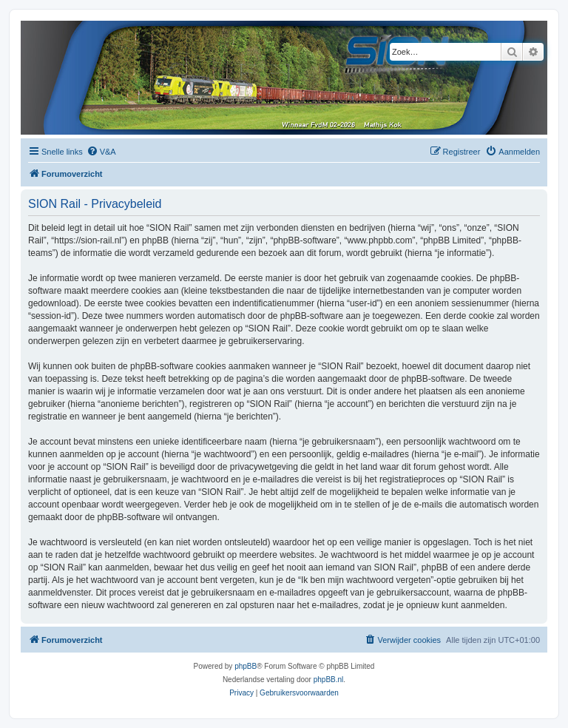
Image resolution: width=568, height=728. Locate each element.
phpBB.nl (329, 680)
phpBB (246, 666)
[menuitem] (101, 152)
